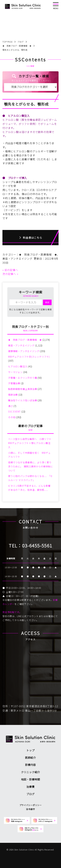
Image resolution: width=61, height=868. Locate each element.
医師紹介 (30, 758)
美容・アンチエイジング (17, 259)
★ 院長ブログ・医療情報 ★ (38, 254)
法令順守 (30, 809)
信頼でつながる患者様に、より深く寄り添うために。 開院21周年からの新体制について (30, 466)
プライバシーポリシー (31, 805)
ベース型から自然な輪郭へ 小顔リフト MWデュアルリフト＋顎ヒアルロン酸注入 (31, 443)
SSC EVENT (14, 412)
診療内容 (30, 765)
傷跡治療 (13, 395)
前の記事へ (11, 270)
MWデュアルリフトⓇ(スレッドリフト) (29, 357)
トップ (30, 750)
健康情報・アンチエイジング (24, 351)
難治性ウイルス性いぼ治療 (23, 400)
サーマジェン (15, 372)
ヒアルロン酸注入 (18, 366)
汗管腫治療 (14, 383)
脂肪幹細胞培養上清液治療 (23, 389)
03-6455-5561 (37, 545)
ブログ (30, 794)
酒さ (11, 406)
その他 (12, 417)
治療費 (30, 787)
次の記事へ (9, 274)
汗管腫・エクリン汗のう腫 (23, 378)
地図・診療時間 (31, 779)
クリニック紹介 (31, 772)
